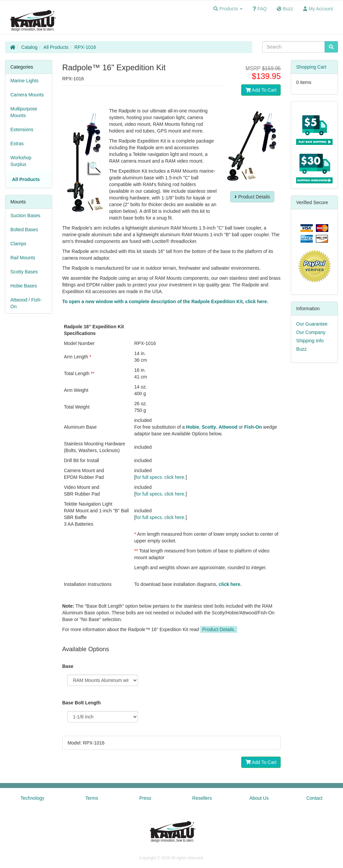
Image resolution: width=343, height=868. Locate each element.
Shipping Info (310, 341)
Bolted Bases (24, 230)
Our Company (311, 332)
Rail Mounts (23, 258)
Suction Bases (25, 215)
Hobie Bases (24, 286)
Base (68, 666)
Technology (32, 798)
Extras (17, 144)
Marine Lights (24, 81)
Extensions (22, 129)
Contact (314, 798)
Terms (92, 798)
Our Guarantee (312, 324)
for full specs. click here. (161, 477)
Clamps (18, 244)
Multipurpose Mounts (24, 112)
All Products (56, 47)
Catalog (29, 47)
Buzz (301, 349)
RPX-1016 (85, 47)
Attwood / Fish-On (26, 303)
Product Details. (219, 629)
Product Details (252, 197)
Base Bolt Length (82, 703)
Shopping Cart (311, 67)
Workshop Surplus (21, 161)
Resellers (202, 798)
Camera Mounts (27, 95)
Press (145, 798)
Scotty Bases (24, 272)
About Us (259, 798)
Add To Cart (261, 90)
